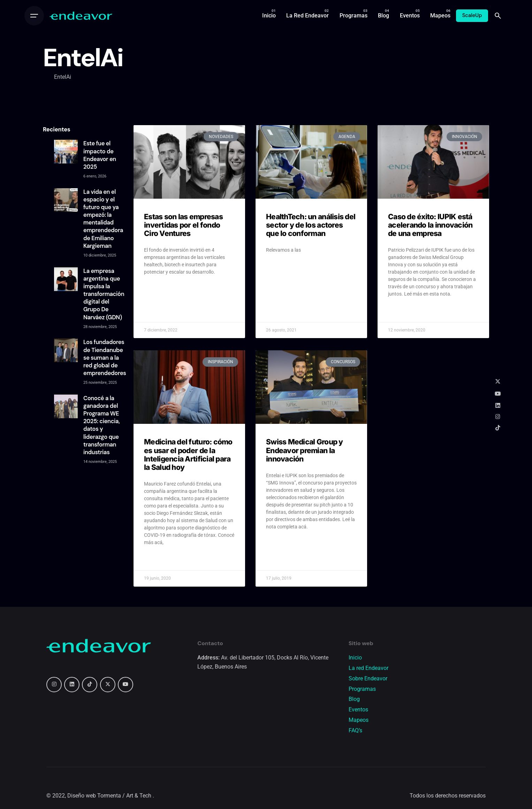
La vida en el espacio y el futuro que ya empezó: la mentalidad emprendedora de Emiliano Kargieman (103, 219)
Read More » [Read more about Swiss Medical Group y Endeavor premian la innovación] (279, 544)
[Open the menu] (34, 16)
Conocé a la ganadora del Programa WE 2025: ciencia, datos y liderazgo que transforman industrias (102, 425)
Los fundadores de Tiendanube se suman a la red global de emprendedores (105, 358)
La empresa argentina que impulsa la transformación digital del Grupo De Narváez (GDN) (104, 294)
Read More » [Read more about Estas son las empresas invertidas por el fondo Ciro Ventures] (157, 289)
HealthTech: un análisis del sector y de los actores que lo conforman (311, 225)
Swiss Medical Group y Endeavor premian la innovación (305, 450)
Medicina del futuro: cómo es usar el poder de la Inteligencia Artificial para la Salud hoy (188, 454)
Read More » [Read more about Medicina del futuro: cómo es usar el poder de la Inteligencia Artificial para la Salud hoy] (157, 560)
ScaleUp (472, 15)
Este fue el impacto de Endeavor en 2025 (100, 155)
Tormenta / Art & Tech (125, 796)
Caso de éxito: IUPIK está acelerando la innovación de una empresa (430, 225)
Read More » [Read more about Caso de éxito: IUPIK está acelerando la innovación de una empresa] (401, 311)
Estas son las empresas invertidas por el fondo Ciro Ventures (183, 225)
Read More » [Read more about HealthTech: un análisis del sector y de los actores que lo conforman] (279, 267)
